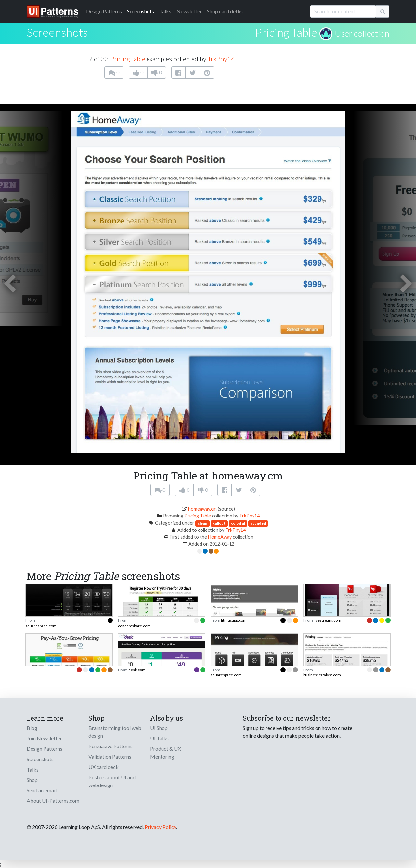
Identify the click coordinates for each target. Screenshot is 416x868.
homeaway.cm (202, 509)
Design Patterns (45, 749)
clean (202, 523)
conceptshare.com (134, 626)
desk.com (137, 670)
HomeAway (220, 537)
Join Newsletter (44, 738)
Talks (165, 11)
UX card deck (104, 767)
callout (219, 523)
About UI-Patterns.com (53, 801)
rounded (258, 523)
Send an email (42, 790)
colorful (238, 523)
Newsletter (189, 11)
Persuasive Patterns (110, 746)
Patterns (104, 11)
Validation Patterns (110, 756)
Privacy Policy (160, 827)
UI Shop (159, 728)
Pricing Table (286, 32)
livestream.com (327, 620)
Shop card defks (225, 11)
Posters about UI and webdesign (112, 781)
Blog (32, 728)
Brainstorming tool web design (115, 732)
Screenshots (141, 11)
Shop (32, 780)
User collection (362, 33)
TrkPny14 (221, 59)
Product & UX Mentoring (166, 753)
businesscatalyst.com (322, 675)
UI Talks (159, 738)
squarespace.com (41, 626)
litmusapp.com (234, 620)
